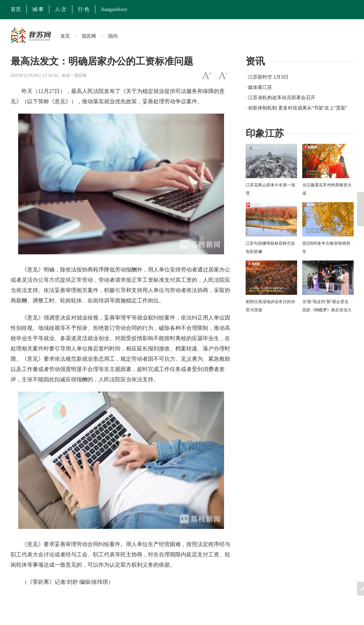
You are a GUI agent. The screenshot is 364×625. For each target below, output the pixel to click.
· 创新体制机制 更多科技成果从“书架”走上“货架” (296, 108)
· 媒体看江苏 (259, 87)
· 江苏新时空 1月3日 (267, 77)
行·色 (84, 9)
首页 (16, 9)
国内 (113, 36)
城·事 (38, 9)
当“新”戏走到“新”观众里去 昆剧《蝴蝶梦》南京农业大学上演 (327, 310)
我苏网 (89, 36)
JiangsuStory (114, 9)
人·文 (61, 9)
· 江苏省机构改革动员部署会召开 (281, 97)
